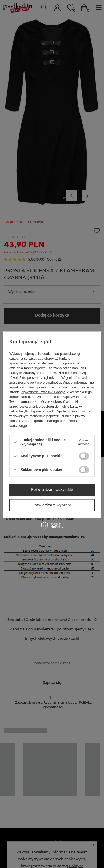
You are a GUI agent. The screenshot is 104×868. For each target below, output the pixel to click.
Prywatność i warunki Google (43, 392)
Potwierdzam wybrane (52, 505)
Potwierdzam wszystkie (52, 490)
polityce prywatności (45, 382)
